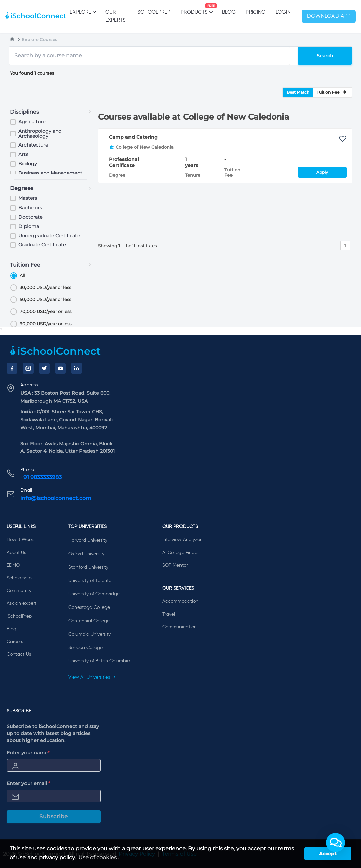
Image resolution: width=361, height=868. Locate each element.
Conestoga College (89, 607)
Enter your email (29, 783)
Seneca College (86, 648)
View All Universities (92, 677)
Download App (329, 16)
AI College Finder (180, 553)
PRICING (255, 12)
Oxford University (86, 554)
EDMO (13, 565)
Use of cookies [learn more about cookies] (97, 857)
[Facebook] (12, 368)
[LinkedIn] (76, 368)
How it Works (20, 540)
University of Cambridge (94, 594)
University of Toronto (90, 581)
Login (283, 12)
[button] (336, 843)
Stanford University (88, 567)
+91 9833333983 (41, 477)
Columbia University (90, 634)
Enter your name (28, 753)
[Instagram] (28, 368)
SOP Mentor (175, 565)
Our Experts (116, 16)
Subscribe (54, 817)
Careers (15, 642)
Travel (169, 614)
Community (19, 591)
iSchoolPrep (153, 12)
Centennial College (89, 621)
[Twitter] (44, 368)
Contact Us (19, 654)
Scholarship (19, 578)
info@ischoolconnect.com (56, 498)
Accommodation (180, 601)
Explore (82, 12)
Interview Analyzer (182, 540)
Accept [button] (328, 854)
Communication (179, 627)
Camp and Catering (133, 137)
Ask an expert (21, 603)
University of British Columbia (99, 661)
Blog (229, 12)
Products (194, 9)
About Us (16, 553)
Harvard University (88, 540)
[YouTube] (60, 368)
